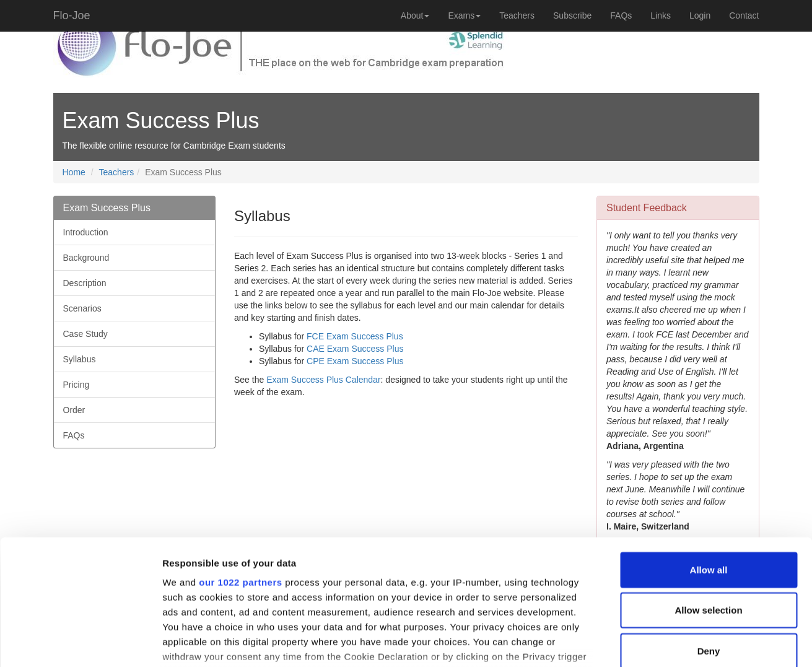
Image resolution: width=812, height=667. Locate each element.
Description (85, 283)
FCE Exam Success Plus (355, 336)
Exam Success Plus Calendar (323, 380)
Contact (744, 15)
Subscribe (572, 15)
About (415, 15)
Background (86, 258)
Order (74, 410)
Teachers (517, 15)
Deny (709, 559)
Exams (464, 15)
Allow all (709, 478)
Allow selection (708, 518)
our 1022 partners (240, 490)
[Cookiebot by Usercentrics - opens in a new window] (80, 643)
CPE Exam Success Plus (355, 361)
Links (661, 15)
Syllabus (80, 359)
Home (74, 172)
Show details (650, 643)
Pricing (76, 385)
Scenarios (82, 308)
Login (700, 15)
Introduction (86, 232)
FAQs (621, 15)
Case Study (85, 334)
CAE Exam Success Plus (355, 349)
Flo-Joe (72, 15)
